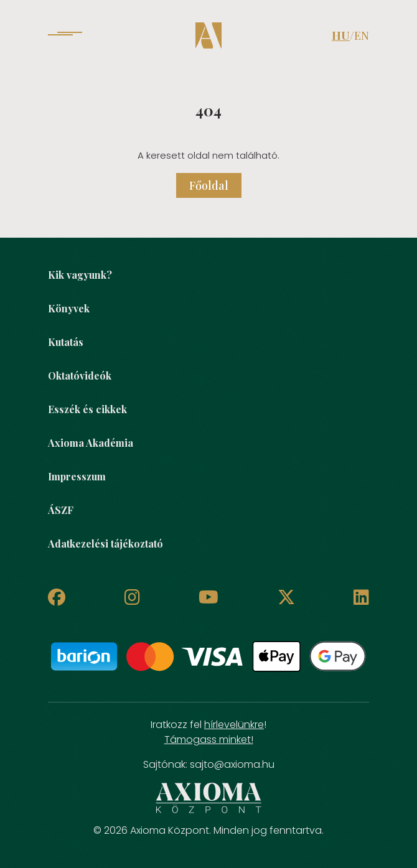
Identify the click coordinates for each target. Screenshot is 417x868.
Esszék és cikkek (87, 409)
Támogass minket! (209, 740)
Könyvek (69, 308)
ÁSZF (61, 510)
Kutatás (66, 342)
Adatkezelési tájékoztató (105, 544)
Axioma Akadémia (91, 443)
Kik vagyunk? (80, 275)
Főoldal (209, 185)
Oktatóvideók (80, 376)
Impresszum (77, 476)
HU (341, 35)
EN (362, 35)
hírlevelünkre (234, 725)
